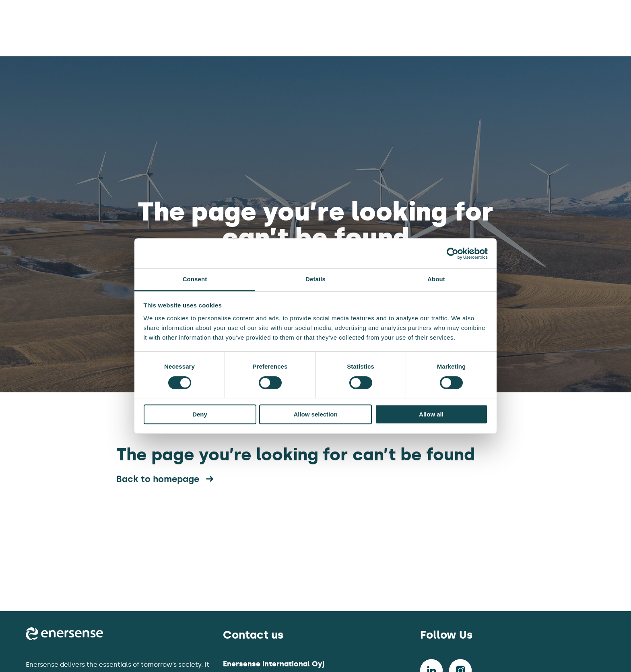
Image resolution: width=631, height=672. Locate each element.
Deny (200, 414)
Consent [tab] (195, 279)
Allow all (431, 414)
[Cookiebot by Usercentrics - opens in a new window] (453, 254)
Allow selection (315, 414)
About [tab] (436, 279)
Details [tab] (315, 279)
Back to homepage (166, 479)
